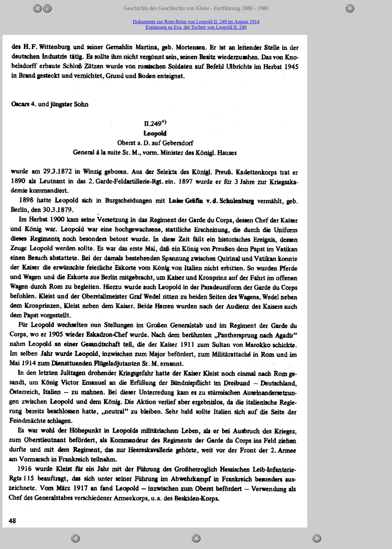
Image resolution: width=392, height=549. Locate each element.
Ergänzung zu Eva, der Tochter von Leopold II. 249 (196, 27)
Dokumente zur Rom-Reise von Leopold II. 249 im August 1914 (196, 22)
